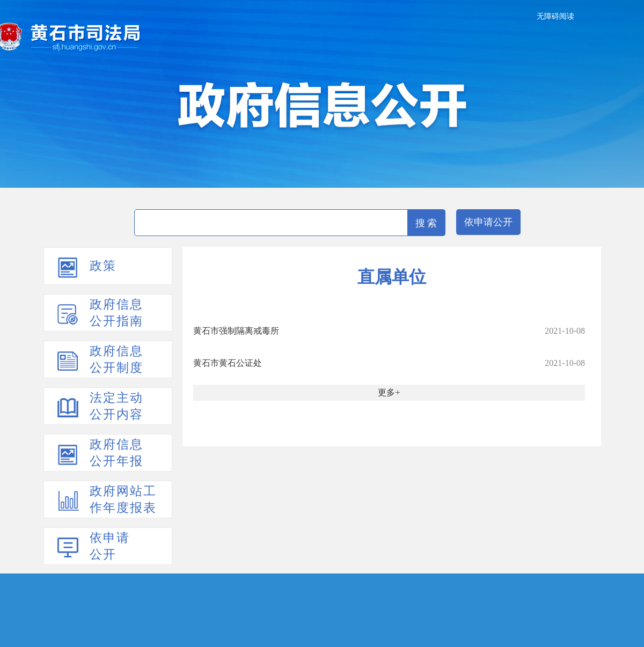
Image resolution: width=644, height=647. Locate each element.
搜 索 (426, 223)
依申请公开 (488, 222)
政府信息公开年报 (116, 453)
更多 (386, 392)
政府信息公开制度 (116, 359)
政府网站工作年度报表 (123, 499)
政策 (103, 266)
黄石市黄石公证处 (228, 363)
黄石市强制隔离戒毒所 (236, 331)
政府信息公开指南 (116, 313)
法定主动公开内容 (116, 406)
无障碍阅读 (555, 16)
